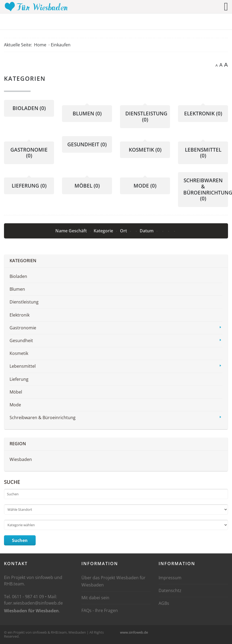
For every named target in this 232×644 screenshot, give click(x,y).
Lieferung (29, 186)
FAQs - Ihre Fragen (100, 610)
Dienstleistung (146, 117)
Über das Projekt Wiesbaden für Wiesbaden (113, 581)
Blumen (87, 114)
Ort (124, 231)
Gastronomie (29, 153)
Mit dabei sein (95, 598)
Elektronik (203, 114)
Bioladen (29, 108)
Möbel (87, 186)
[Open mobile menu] (226, 6)
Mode (145, 186)
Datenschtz (170, 590)
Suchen (20, 540)
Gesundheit (87, 144)
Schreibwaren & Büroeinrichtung (43, 418)
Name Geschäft (72, 231)
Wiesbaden (21, 459)
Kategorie (104, 231)
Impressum (170, 578)
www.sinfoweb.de (134, 632)
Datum (147, 231)
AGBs (164, 603)
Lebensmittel (203, 153)
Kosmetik (145, 150)
